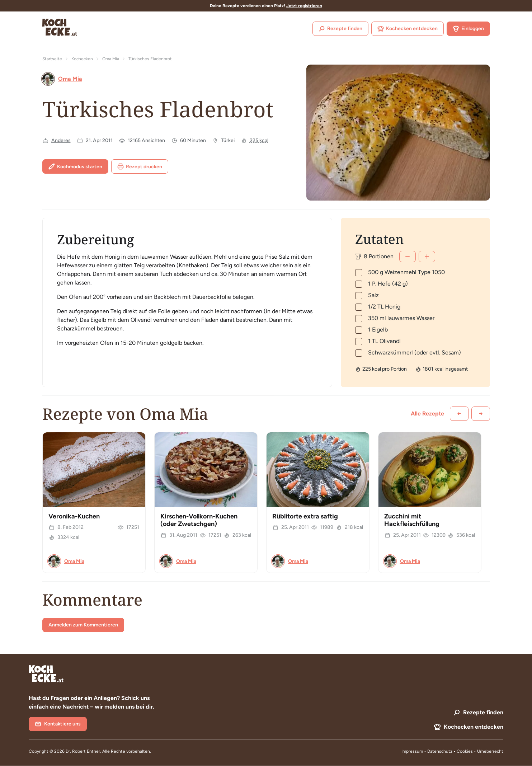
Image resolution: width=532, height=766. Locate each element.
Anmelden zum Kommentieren (83, 625)
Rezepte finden (340, 29)
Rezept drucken (140, 166)
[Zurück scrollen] (459, 414)
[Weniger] (408, 257)
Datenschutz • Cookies (451, 751)
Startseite (52, 59)
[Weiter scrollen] (481, 414)
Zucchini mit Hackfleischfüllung (412, 520)
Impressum (412, 751)
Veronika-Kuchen (74, 516)
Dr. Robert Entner (83, 751)
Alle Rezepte (427, 413)
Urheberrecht (490, 751)
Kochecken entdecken (408, 29)
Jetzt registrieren (304, 6)
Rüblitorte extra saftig (305, 516)
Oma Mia (111, 59)
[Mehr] (427, 257)
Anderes (61, 140)
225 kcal (259, 140)
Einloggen (468, 29)
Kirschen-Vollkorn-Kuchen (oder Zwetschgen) (199, 520)
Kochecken (82, 59)
